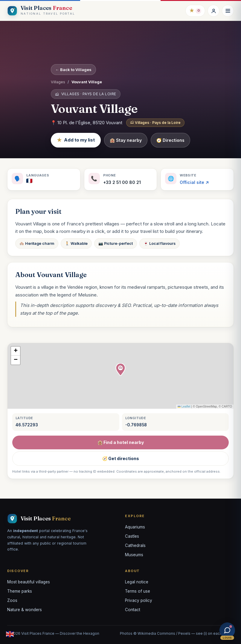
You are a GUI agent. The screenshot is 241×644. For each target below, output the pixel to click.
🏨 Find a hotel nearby (121, 442)
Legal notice (137, 582)
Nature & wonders (25, 610)
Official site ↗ (194, 182)
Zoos (12, 600)
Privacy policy (139, 600)
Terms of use (138, 591)
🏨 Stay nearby (126, 140)
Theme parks (20, 591)
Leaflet (184, 406)
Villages (58, 82)
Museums (134, 555)
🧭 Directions (170, 140)
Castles (132, 536)
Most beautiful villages (29, 582)
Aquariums (135, 527)
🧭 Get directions (121, 458)
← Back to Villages (73, 70)
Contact (133, 610)
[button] (120, 370)
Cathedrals (135, 545)
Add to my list (76, 140)
